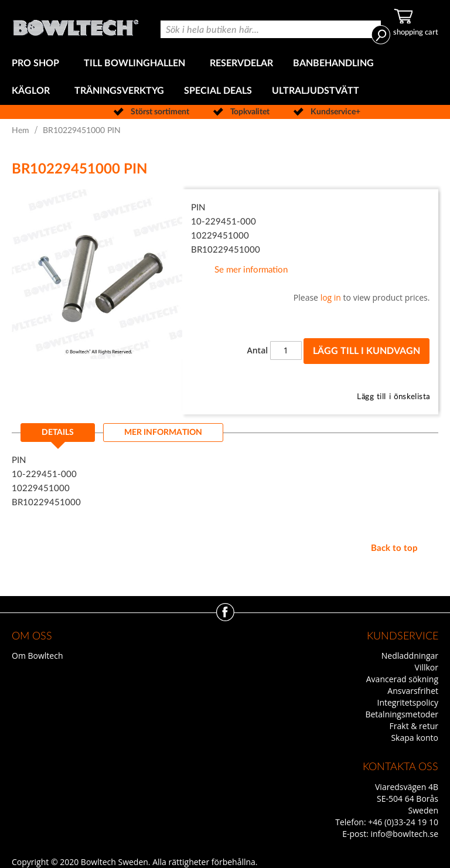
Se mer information (251, 270)
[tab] (58, 436)
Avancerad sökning (402, 679)
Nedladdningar (410, 656)
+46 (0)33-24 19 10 (403, 822)
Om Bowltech (37, 656)
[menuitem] (38, 64)
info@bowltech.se (404, 834)
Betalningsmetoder (402, 714)
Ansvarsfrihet (413, 691)
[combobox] (271, 29)
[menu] (225, 77)
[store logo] (76, 25)
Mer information (163, 433)
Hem (21, 131)
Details (58, 433)
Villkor (427, 667)
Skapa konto (415, 738)
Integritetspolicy (408, 702)
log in (331, 297)
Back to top (394, 548)
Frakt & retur (414, 726)
